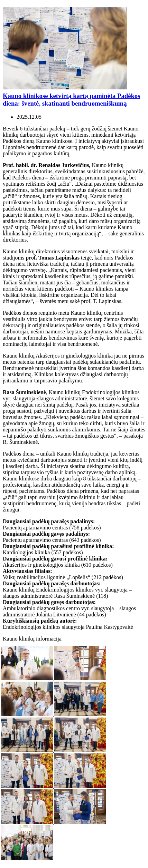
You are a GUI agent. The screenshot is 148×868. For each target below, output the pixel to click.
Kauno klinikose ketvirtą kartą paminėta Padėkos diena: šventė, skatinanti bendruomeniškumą (71, 100)
